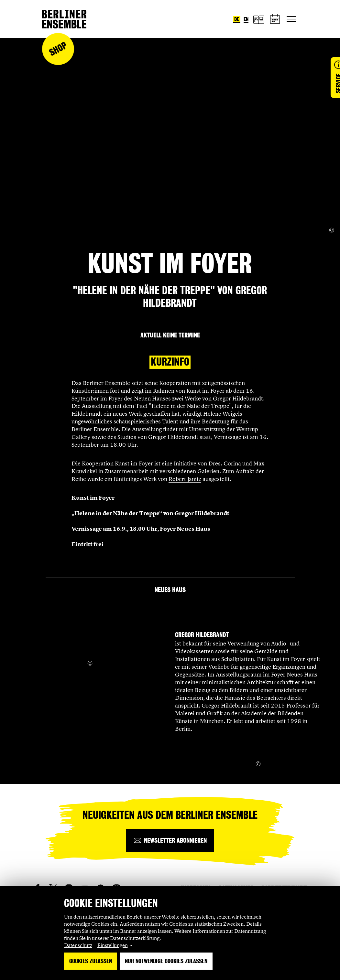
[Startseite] (64, 19)
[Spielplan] (275, 19)
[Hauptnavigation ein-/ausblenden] (291, 19)
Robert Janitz (185, 479)
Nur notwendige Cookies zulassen (166, 961)
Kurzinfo (170, 362)
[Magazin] (258, 19)
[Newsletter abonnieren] (170, 840)
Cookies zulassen (91, 961)
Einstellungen (113, 945)
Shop (58, 49)
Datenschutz (78, 945)
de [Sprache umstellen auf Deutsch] (237, 19)
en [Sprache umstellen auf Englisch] (246, 19)
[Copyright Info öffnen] (332, 230)
